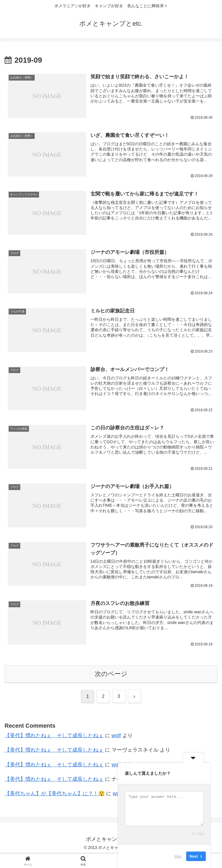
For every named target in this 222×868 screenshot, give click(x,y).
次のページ (111, 674)
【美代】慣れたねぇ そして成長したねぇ (54, 736)
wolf (116, 736)
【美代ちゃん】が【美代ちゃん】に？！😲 (55, 794)
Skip (178, 856)
